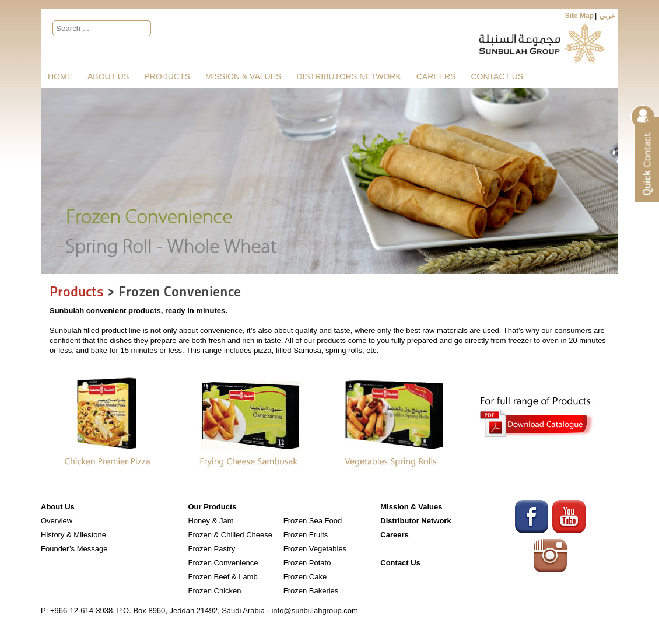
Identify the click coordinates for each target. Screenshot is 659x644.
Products (167, 76)
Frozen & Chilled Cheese (230, 535)
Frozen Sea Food (313, 521)
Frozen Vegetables (315, 549)
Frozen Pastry (211, 549)
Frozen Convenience (223, 563)
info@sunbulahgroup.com (314, 610)
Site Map (579, 16)
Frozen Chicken (214, 591)
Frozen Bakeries (311, 591)
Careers (436, 76)
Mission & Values (243, 76)
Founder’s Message (74, 549)
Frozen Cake (305, 577)
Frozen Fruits (306, 535)
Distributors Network (348, 76)
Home (60, 76)
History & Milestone (73, 535)
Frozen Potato (307, 563)
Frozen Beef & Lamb (222, 577)
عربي (607, 16)
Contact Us (497, 76)
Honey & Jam (211, 521)
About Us (108, 76)
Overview (57, 521)
